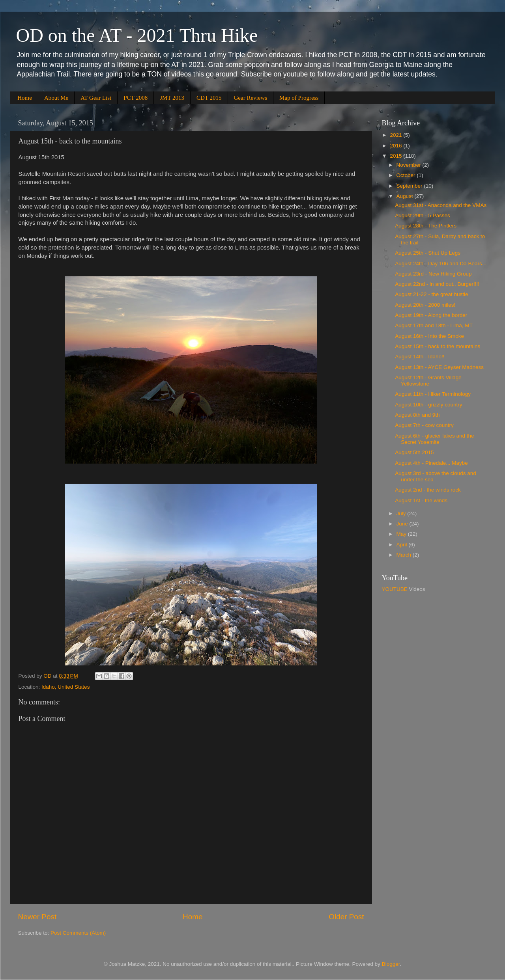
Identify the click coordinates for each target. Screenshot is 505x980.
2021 (397, 135)
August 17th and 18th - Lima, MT (434, 325)
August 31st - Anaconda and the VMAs (441, 205)
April (403, 545)
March (405, 555)
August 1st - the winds (421, 500)
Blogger (391, 964)
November (410, 165)
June (403, 524)
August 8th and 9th (417, 415)
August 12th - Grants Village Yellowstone (428, 381)
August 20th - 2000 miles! (425, 305)
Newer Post (37, 917)
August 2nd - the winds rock (428, 490)
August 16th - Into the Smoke (429, 336)
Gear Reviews (251, 98)
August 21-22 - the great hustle (431, 294)
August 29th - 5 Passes (423, 215)
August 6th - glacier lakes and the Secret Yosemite (434, 439)
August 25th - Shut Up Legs (428, 253)
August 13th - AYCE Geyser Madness (439, 367)
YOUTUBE (395, 589)
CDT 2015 (209, 98)
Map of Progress (299, 98)
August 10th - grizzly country (428, 405)
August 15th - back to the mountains (438, 346)
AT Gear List (96, 98)
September (410, 186)
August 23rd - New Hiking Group (433, 274)
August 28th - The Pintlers (426, 226)
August (406, 196)
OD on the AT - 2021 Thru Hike (137, 35)
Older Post (346, 917)
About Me (56, 98)
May (402, 534)
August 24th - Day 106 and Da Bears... (441, 264)
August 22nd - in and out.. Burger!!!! (437, 284)
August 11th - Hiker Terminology (433, 394)
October (407, 175)
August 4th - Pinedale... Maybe (431, 463)
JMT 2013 (172, 98)
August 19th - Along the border (431, 315)
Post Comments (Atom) (78, 933)
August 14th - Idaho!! (420, 357)
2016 (397, 146)
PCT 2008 (136, 98)
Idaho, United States (65, 687)
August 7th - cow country (424, 425)
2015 (397, 156)
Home (25, 98)
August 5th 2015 (414, 452)
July (402, 513)
